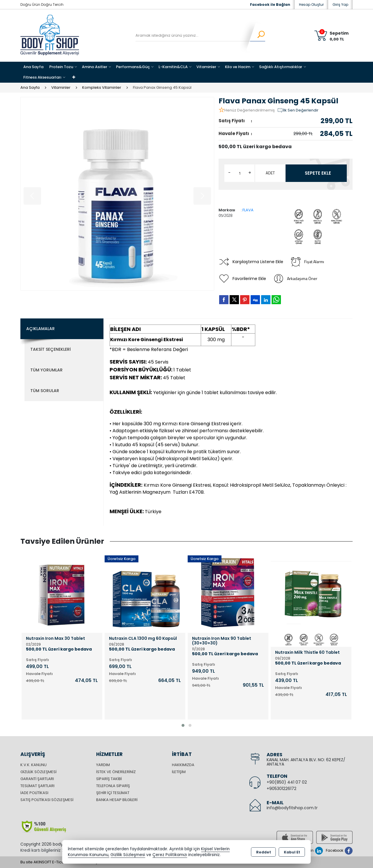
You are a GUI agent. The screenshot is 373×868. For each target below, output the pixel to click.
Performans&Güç (133, 67)
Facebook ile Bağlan (270, 5)
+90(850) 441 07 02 (287, 782)
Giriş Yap (340, 5)
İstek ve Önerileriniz (116, 772)
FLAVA (248, 210)
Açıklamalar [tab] (41, 329)
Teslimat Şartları (37, 786)
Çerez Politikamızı (170, 855)
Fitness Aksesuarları (42, 77)
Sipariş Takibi (109, 779)
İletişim (179, 772)
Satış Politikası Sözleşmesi (47, 800)
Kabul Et (292, 852)
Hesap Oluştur (311, 5)
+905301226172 (281, 789)
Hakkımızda (183, 765)
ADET (270, 173)
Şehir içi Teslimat (113, 793)
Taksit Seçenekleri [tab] (51, 349)
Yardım (103, 765)
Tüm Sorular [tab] (45, 391)
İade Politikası (34, 793)
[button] (183, 725)
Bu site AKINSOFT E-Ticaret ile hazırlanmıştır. (61, 862)
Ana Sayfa (33, 67)
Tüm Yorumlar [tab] (46, 370)
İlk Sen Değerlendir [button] (298, 110)
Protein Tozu (61, 67)
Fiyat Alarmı (307, 262)
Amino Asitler (95, 67)
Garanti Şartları (37, 779)
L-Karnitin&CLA (173, 67)
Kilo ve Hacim (238, 67)
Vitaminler (206, 67)
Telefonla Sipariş (113, 786)
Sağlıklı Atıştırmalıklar (281, 67)
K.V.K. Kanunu (34, 765)
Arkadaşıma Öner (295, 279)
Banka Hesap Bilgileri (117, 800)
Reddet (264, 852)
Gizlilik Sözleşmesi (38, 772)
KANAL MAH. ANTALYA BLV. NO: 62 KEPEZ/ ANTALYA (306, 762)
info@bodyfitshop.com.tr (292, 808)
